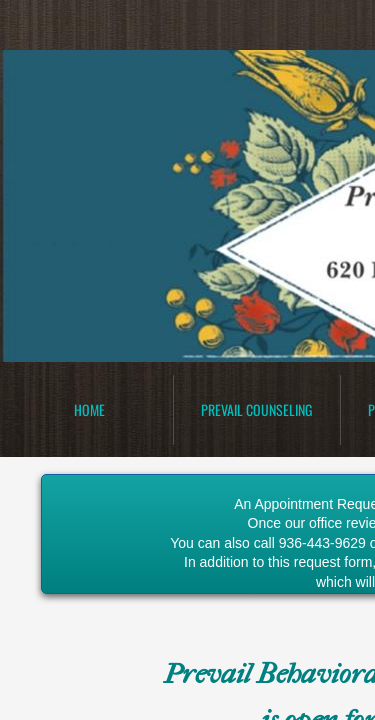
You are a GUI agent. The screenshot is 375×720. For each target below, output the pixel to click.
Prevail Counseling (256, 409)
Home (89, 409)
